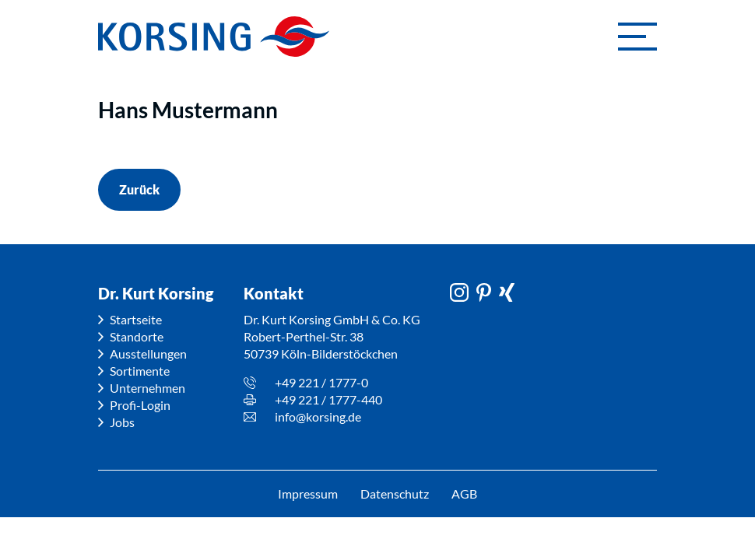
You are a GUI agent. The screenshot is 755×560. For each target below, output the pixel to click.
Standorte (137, 336)
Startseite (136, 319)
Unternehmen (147, 388)
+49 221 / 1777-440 (328, 399)
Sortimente (140, 371)
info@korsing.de (318, 416)
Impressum (307, 493)
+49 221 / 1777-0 (321, 382)
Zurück (139, 189)
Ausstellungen (148, 353)
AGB (465, 493)
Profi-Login (140, 405)
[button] (637, 37)
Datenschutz (395, 493)
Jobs (122, 422)
